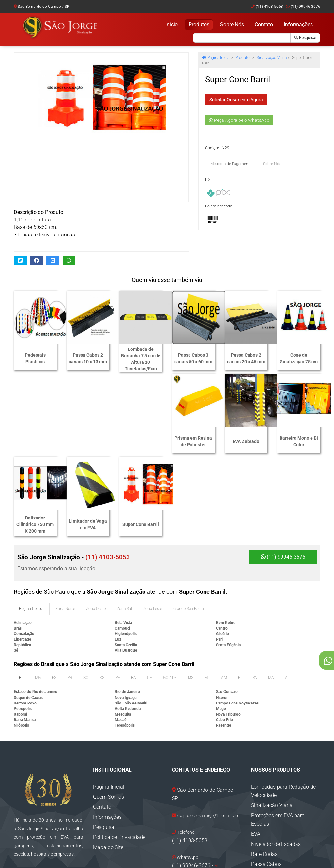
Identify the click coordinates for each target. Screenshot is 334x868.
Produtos (199, 25)
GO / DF (170, 598)
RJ (21, 598)
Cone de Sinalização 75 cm (299, 358)
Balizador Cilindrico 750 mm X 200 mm (193, 443)
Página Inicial (216, 58)
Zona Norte (65, 529)
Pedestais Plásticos (35, 358)
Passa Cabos (266, 784)
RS (102, 598)
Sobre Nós (232, 25)
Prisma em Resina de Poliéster (35, 443)
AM (224, 598)
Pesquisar (305, 38)
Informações (298, 25)
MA (271, 598)
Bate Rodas (264, 774)
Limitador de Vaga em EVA (246, 443)
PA (255, 598)
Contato (264, 25)
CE (150, 598)
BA (134, 598)
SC (86, 598)
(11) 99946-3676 (303, 7)
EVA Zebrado (88, 443)
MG (38, 598)
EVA (256, 754)
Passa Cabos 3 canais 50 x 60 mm (193, 358)
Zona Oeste (96, 529)
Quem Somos (108, 717)
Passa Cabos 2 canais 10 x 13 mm (88, 358)
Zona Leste (153, 529)
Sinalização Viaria (272, 58)
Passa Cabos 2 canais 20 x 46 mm (246, 358)
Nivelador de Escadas (276, 764)
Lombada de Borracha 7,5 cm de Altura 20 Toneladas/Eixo (141, 359)
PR (70, 598)
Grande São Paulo (189, 529)
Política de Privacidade (119, 757)
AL (287, 598)
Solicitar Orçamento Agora (236, 100)
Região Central (32, 529)
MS (191, 598)
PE (118, 598)
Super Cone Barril (299, 443)
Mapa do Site (108, 768)
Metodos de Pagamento (231, 164)
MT (207, 598)
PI (240, 598)
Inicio (172, 25)
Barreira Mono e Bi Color (141, 443)
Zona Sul (124, 529)
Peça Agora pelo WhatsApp (239, 120)
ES (54, 598)
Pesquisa (104, 747)
